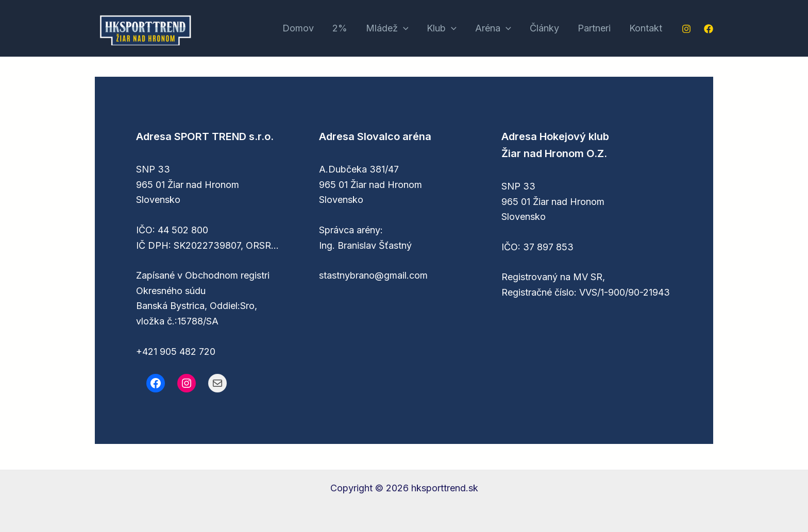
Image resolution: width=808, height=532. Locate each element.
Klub (442, 29)
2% (340, 28)
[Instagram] (686, 29)
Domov (298, 28)
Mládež (387, 29)
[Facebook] (709, 29)
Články (544, 28)
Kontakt (646, 28)
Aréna (493, 29)
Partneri (594, 28)
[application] (403, 29)
